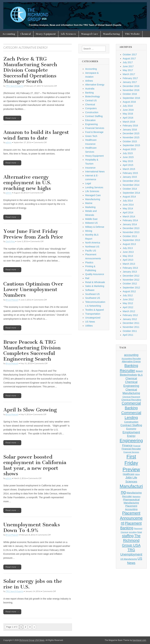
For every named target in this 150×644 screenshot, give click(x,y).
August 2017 (129, 59)
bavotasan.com (139, 640)
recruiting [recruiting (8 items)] (133, 532)
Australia (90, 89)
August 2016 (129, 102)
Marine (89, 203)
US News (90, 322)
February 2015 (130, 173)
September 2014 (131, 193)
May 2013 (128, 256)
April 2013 (128, 260)
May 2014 (128, 208)
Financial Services (95, 128)
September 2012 (131, 288)
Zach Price (10, 241)
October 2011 (130, 331)
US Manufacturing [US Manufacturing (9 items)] (129, 559)
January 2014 (130, 224)
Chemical (26, 34)
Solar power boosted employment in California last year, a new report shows (35, 465)
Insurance (90, 168)
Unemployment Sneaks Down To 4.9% (32, 527)
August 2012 (129, 291)
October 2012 (130, 284)
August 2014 (129, 197)
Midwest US (92, 223)
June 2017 (128, 66)
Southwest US (93, 298)
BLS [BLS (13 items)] (140, 375)
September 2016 (131, 98)
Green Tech (91, 136)
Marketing (90, 207)
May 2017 (128, 70)
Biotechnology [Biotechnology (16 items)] (129, 375)
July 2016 (128, 106)
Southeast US (92, 294)
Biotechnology (93, 96)
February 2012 (130, 315)
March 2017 (129, 74)
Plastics (89, 262)
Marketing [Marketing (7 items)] (137, 497)
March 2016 (129, 122)
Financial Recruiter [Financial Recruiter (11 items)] (131, 449)
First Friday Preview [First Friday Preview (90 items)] (131, 463)
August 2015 (129, 149)
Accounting (9, 34)
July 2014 (128, 201)
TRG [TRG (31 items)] (131, 550)
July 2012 (128, 295)
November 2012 (131, 280)
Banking (90, 93)
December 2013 (131, 228)
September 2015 (131, 145)
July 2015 (128, 153)
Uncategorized (93, 318)
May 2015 (128, 161)
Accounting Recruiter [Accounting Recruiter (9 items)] (131, 359)
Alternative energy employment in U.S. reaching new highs (27, 183)
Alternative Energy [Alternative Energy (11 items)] (131, 361)
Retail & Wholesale (95, 282)
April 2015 (128, 165)
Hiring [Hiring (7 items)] (137, 474)
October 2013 (130, 236)
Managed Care (90, 34)
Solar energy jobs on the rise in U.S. (33, 584)
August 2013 (129, 244)
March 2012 (129, 311)
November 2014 (131, 185)
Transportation (93, 314)
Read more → (12, 118)
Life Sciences (68, 34)
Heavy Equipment (46, 34)
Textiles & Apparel (95, 310)
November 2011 (131, 327)
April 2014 (128, 212)
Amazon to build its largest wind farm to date (36, 135)
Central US (91, 100)
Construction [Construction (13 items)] (131, 422)
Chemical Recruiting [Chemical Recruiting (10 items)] (131, 400)
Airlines (89, 81)
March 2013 (129, 264)
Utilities (89, 326)
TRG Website (132, 34)
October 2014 (130, 189)
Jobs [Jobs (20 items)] (129, 477)
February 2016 (130, 126)
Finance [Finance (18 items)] (127, 445)
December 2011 (131, 323)
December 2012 (131, 276)
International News (95, 172)
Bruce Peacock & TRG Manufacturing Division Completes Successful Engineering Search (32, 351)
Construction (92, 112)
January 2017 (130, 82)
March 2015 (129, 169)
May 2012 (128, 303)
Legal (88, 183)
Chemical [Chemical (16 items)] (131, 378)
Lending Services (94, 187)
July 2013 (128, 248)
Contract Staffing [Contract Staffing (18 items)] (131, 425)
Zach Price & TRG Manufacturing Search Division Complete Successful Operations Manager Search (30, 70)
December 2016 (131, 86)
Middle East (91, 219)
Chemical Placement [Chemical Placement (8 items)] (131, 397)
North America (93, 243)
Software (90, 290)
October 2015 (130, 141)
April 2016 (128, 118)
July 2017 (128, 62)
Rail (87, 278)
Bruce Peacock (12, 300)
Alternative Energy (95, 85)
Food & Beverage (94, 132)
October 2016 (130, 94)
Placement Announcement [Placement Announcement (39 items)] (131, 518)
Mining (89, 231)
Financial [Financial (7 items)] (137, 446)
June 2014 (128, 205)
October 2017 (130, 55)
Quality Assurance (95, 274)
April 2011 (128, 335)
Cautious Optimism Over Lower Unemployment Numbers (33, 289)
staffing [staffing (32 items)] (128, 536)
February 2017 (130, 78)
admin (9, 142)
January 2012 (130, 319)
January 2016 (130, 130)
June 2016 (128, 110)
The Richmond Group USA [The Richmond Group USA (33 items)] (131, 541)
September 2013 (131, 240)
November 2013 (131, 232)
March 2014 (129, 217)
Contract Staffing (94, 116)
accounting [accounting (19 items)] (131, 355)
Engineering (92, 124)
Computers (91, 108)
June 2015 (128, 157)
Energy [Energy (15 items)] (131, 436)
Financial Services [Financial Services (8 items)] (131, 452)
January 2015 (130, 177)
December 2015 (131, 133)
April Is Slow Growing (30, 410)
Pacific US (91, 251)
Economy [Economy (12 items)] (131, 429)
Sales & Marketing (95, 286)
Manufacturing (112, 34)
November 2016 (131, 90)
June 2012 (128, 299)
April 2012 (128, 307)
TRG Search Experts (15, 86)
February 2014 (130, 220)
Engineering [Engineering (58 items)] (131, 441)
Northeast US (92, 247)
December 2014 (131, 181)
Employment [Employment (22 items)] (131, 432)
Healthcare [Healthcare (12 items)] (129, 474)
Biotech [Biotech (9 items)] (139, 371)
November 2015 (131, 137)
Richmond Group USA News (32, 640)
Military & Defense (95, 227)
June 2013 (128, 252)
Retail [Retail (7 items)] (140, 532)
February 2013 (130, 268)
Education (90, 120)
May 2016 (128, 114)
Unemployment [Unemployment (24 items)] (131, 554)
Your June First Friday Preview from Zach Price (33, 234)
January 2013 (130, 272)
